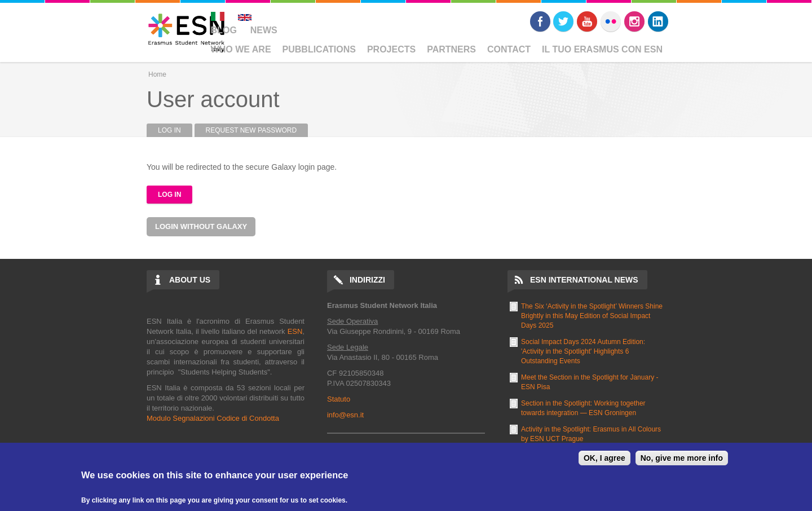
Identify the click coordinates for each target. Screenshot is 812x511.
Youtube (587, 21)
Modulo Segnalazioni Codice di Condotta (213, 418)
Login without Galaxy (201, 226)
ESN (295, 331)
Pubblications (319, 49)
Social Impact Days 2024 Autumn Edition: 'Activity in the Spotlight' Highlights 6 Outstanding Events (583, 351)
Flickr (611, 21)
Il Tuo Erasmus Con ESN (602, 49)
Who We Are (241, 49)
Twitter (563, 21)
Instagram (634, 21)
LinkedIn (658, 21)
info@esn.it (345, 415)
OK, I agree (604, 458)
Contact (509, 49)
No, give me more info (682, 458)
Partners (451, 49)
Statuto (339, 399)
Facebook (540, 21)
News (264, 30)
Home (157, 74)
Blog (224, 30)
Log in (175, 130)
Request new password (251, 130)
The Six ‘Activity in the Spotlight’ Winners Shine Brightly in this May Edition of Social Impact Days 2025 (592, 316)
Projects (391, 49)
